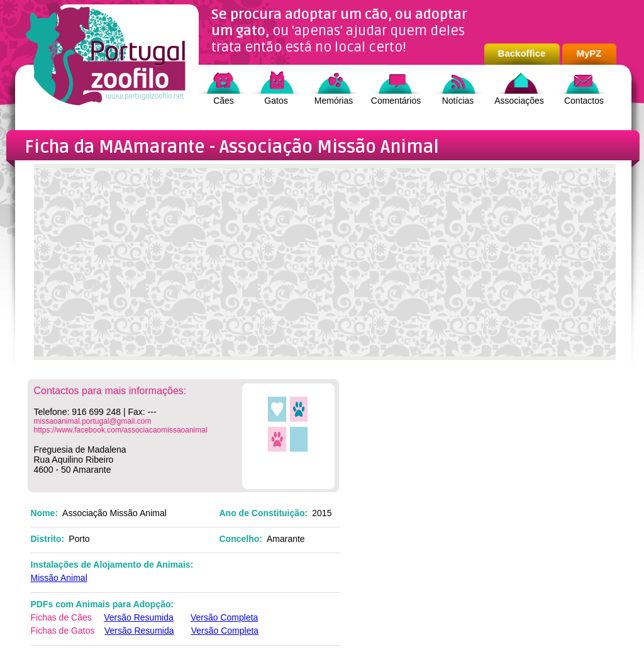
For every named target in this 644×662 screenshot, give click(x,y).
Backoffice (522, 53)
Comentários (396, 101)
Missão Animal (59, 578)
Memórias (334, 101)
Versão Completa (224, 617)
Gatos (276, 101)
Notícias (458, 101)
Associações (519, 101)
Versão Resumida (139, 617)
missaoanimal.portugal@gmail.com (93, 421)
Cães (224, 101)
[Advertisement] (325, 268)
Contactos (584, 101)
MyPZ (589, 53)
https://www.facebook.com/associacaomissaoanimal (121, 430)
